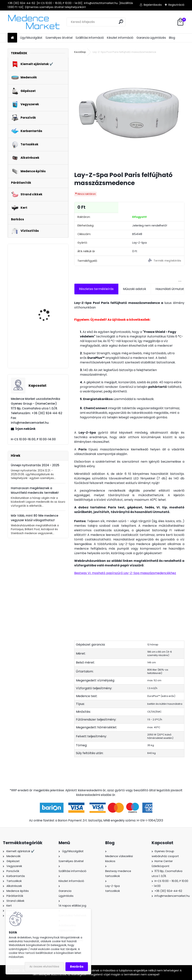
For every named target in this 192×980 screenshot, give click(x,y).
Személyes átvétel (59, 38)
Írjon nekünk (25, 429)
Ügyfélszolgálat (31, 38)
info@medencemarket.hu (172, 896)
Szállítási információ (90, 38)
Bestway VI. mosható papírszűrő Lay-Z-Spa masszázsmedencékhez (125, 573)
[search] (121, 22)
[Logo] (34, 22)
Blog (172, 38)
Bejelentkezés (153, 5)
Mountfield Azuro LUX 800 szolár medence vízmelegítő (47, 343)
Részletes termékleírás (96, 289)
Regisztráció (176, 5)
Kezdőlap (80, 52)
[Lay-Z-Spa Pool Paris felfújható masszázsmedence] (129, 113)
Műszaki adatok (135, 289)
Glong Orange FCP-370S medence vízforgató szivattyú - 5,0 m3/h (49, 306)
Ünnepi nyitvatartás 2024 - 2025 (35, 465)
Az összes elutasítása (44, 967)
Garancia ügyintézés (151, 38)
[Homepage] (12, 38)
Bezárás (77, 967)
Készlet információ (120, 38)
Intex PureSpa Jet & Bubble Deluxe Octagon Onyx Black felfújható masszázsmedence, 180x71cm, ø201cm (48, 270)
